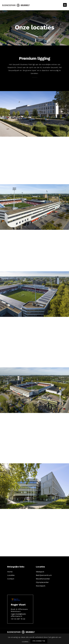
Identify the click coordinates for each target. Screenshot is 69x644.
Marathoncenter (43, 579)
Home (10, 572)
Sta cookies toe (39, 641)
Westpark (40, 572)
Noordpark (41, 586)
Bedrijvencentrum (44, 575)
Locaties (11, 575)
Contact (11, 579)
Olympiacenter (42, 582)
